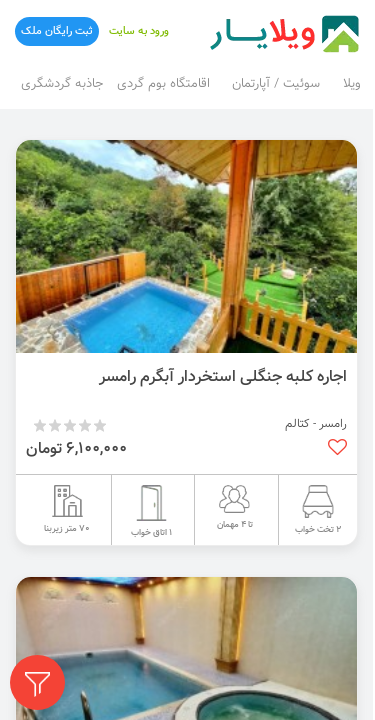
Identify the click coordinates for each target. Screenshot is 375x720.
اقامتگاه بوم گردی (163, 84)
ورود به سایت (139, 31)
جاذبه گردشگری (62, 84)
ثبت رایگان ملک (57, 31)
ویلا (352, 84)
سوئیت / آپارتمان (276, 84)
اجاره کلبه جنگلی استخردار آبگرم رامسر (223, 377)
